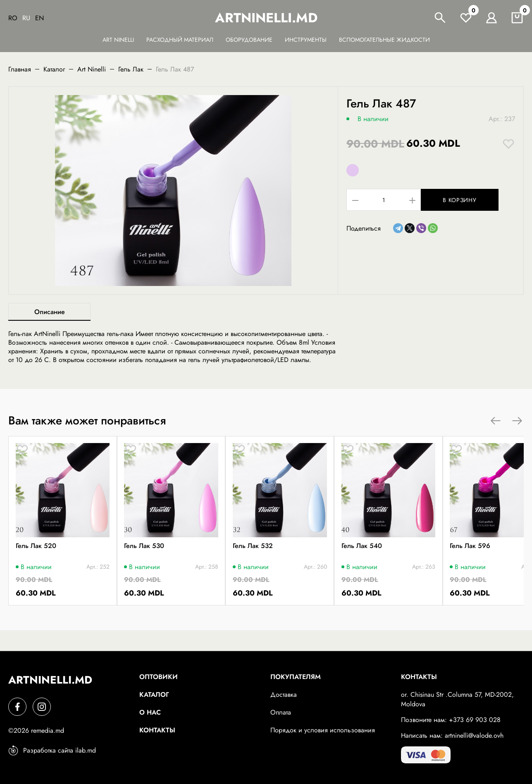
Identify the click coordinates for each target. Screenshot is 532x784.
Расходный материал (180, 40)
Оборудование (249, 40)
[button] (496, 421)
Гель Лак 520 (37, 565)
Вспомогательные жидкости (384, 40)
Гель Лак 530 (166, 565)
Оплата (281, 712)
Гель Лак (131, 69)
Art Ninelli (118, 40)
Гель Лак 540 (424, 565)
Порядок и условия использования (323, 730)
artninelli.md (266, 18)
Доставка (284, 695)
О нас (150, 712)
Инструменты (306, 40)
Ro (13, 18)
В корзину (468, 200)
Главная (20, 69)
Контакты (157, 730)
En (39, 18)
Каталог (54, 69)
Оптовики (159, 677)
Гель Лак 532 (295, 565)
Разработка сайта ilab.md (52, 750)
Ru (26, 18)
